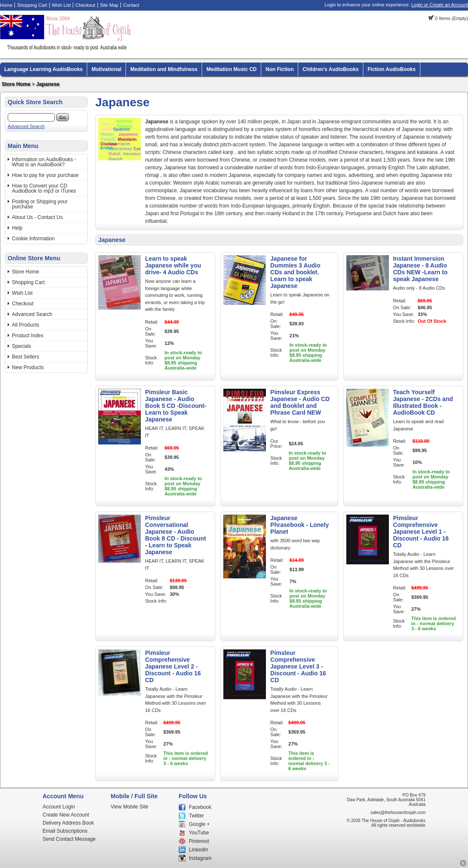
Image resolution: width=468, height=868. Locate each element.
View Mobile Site (130, 807)
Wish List (61, 5)
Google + (199, 824)
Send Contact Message (69, 839)
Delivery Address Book (68, 823)
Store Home (16, 84)
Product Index (28, 336)
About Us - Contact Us (37, 217)
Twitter (196, 816)
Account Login (59, 807)
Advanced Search (26, 126)
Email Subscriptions (65, 831)
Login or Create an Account (440, 5)
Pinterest (199, 841)
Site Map (109, 5)
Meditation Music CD (231, 69)
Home (6, 5)
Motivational (106, 69)
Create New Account (66, 815)
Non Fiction (280, 69)
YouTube (199, 833)
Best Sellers (26, 357)
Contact (131, 5)
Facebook (200, 807)
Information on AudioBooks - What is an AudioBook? (44, 162)
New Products (28, 367)
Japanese (48, 84)
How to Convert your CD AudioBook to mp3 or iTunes (44, 188)
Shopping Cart (32, 5)
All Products (26, 325)
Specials (21, 346)
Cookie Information (33, 239)
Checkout (85, 5)
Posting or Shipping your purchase (40, 204)
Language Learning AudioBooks (43, 69)
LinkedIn (198, 850)
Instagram (200, 858)
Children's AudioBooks (331, 69)
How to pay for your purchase (45, 175)
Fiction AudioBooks (392, 69)
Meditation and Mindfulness (164, 69)
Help (17, 228)
